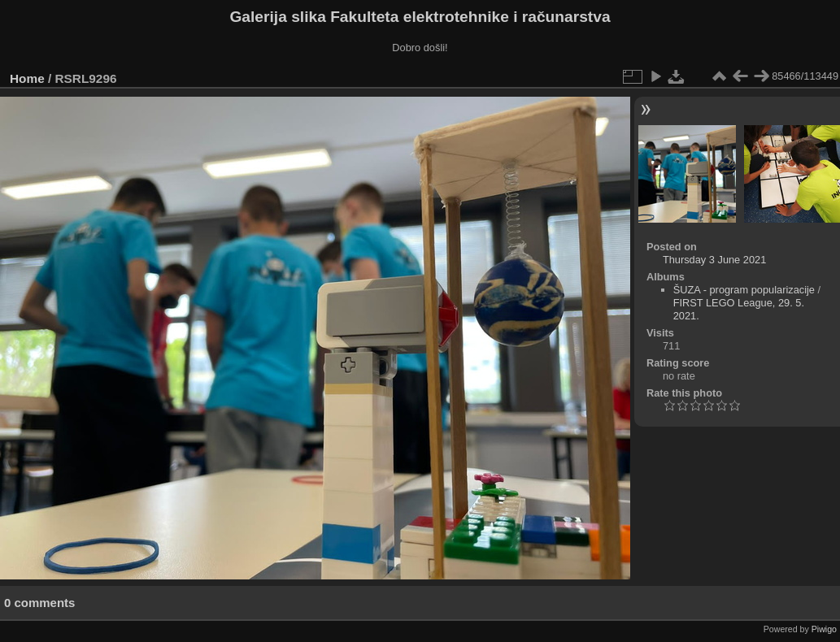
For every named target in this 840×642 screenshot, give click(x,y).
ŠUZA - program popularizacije (744, 290)
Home (27, 78)
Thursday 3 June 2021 (714, 260)
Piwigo (824, 629)
